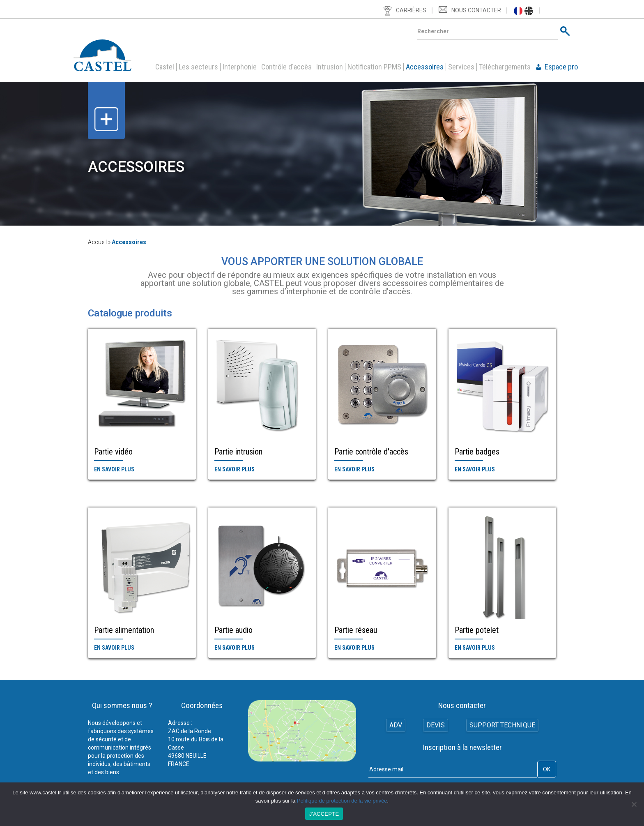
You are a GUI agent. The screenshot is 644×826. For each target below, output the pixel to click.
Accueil (97, 242)
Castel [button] (165, 67)
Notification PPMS (374, 67)
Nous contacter (476, 10)
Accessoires (425, 67)
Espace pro (561, 67)
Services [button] (461, 67)
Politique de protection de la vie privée (342, 801)
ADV (395, 726)
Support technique (503, 726)
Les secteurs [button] (198, 67)
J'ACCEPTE (324, 814)
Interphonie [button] (240, 67)
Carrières (411, 10)
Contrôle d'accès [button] (286, 67)
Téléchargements (505, 67)
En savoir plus (114, 469)
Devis (436, 726)
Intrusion (330, 67)
